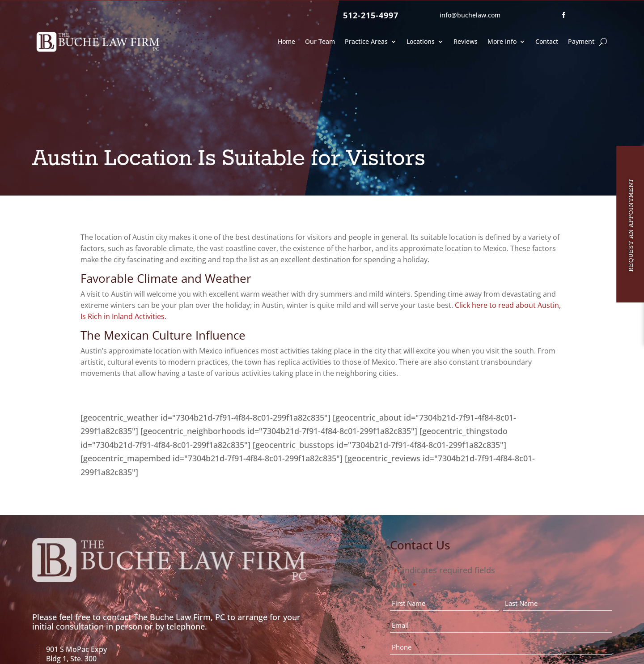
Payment (581, 41)
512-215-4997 (371, 15)
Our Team (320, 41)
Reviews (466, 41)
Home (286, 41)
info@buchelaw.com (470, 15)
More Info (502, 41)
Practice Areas (366, 41)
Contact (547, 41)
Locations (421, 41)
